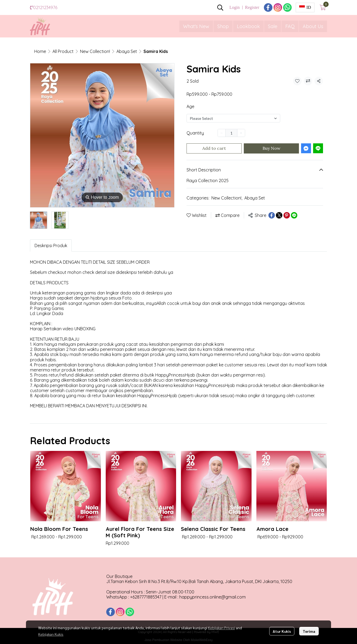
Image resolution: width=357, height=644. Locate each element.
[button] (220, 7)
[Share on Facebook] (272, 215)
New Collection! (95, 51)
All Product (63, 51)
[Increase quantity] (241, 133)
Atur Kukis (282, 631)
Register (252, 7)
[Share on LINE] (294, 215)
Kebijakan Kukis (51, 634)
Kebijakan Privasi (221, 628)
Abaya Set (127, 51)
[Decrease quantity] (222, 133)
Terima (309, 631)
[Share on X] (279, 215)
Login (234, 7)
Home (40, 51)
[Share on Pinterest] (287, 215)
